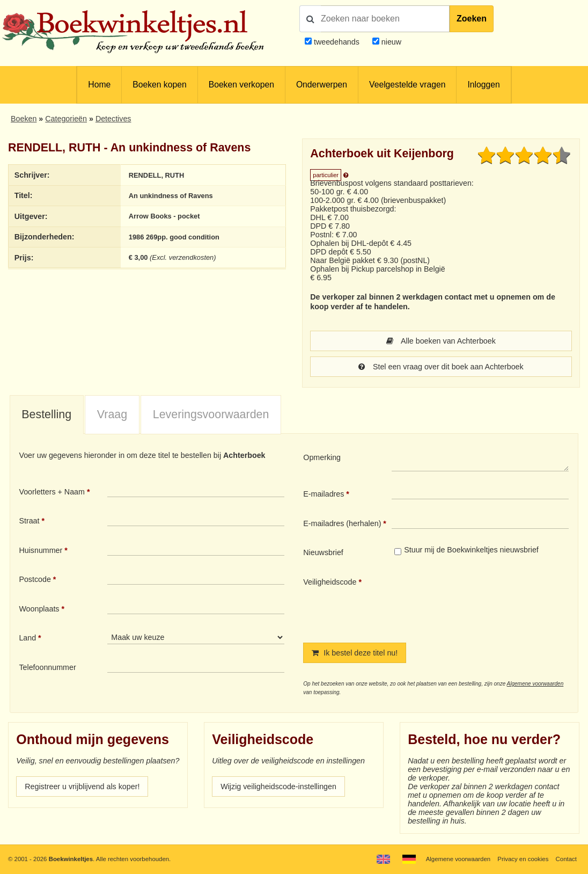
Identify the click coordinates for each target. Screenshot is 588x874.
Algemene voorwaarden (535, 684)
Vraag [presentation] (112, 414)
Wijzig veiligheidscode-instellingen (278, 786)
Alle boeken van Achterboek (441, 341)
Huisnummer (41, 550)
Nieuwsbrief (323, 552)
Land (27, 638)
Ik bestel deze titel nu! (355, 653)
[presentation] (481, 601)
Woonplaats (39, 609)
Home (99, 85)
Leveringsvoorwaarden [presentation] (211, 414)
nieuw (390, 42)
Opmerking (322, 457)
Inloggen (483, 85)
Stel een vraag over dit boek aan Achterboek (441, 367)
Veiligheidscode (330, 582)
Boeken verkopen (241, 85)
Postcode (35, 579)
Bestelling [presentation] (46, 414)
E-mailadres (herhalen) (342, 523)
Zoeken (472, 19)
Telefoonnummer (47, 667)
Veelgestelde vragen (407, 85)
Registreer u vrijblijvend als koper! (82, 786)
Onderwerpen (322, 85)
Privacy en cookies (523, 859)
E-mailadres (324, 494)
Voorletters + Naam (52, 492)
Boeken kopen (159, 85)
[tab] (47, 415)
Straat (29, 521)
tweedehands (337, 42)
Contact (566, 859)
